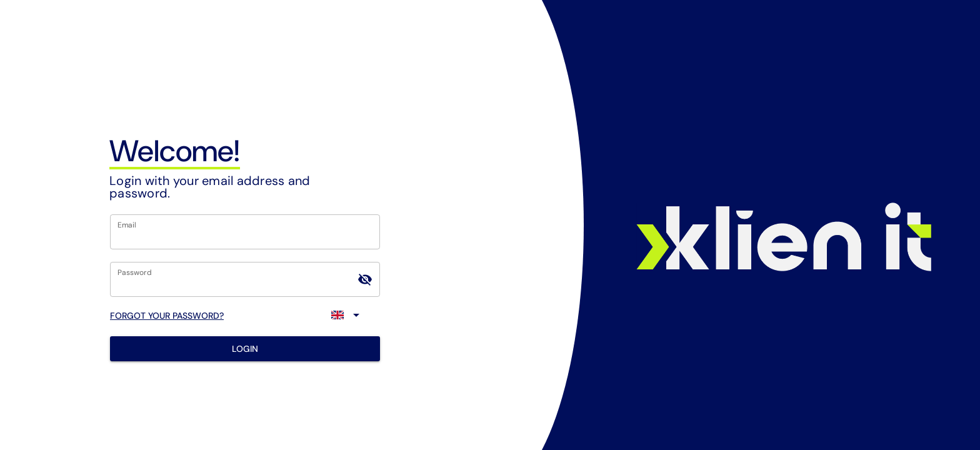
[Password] (234, 279)
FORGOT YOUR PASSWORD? (167, 316)
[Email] (245, 232)
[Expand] (347, 315)
